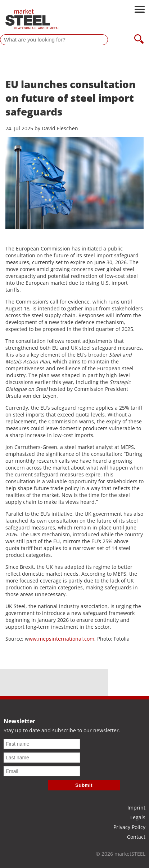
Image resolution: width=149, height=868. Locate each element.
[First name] (42, 744)
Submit (84, 785)
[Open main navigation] (140, 10)
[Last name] (42, 758)
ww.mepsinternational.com (62, 639)
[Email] (42, 771)
